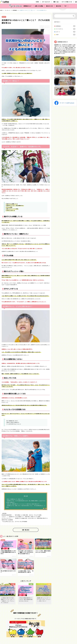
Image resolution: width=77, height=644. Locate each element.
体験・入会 (56, 2)
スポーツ (58, 32)
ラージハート (8, 10)
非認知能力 (15, 10)
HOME (37, 2)
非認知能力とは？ (28, 6)
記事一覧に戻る (26, 530)
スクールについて (46, 2)
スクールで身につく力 (67, 2)
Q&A (76, 2)
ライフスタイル (59, 29)
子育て (57, 35)
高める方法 (59, 6)
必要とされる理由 (39, 6)
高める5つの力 (50, 6)
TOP (65, 6)
